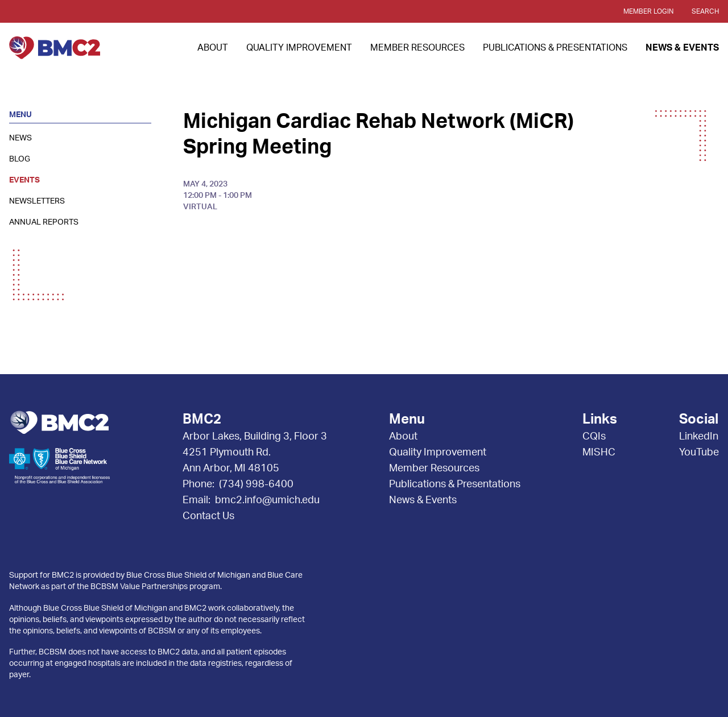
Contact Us (208, 516)
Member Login (648, 11)
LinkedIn (699, 437)
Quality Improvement (299, 48)
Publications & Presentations (555, 48)
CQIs (594, 437)
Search (705, 11)
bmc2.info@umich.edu (267, 500)
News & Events (682, 48)
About (213, 48)
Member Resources (417, 48)
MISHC (599, 453)
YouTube (699, 453)
